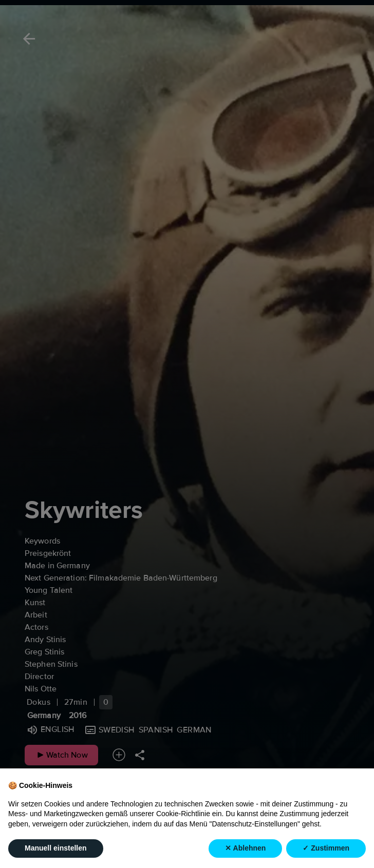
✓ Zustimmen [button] (326, 848)
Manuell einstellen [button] (56, 848)
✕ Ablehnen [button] (245, 848)
